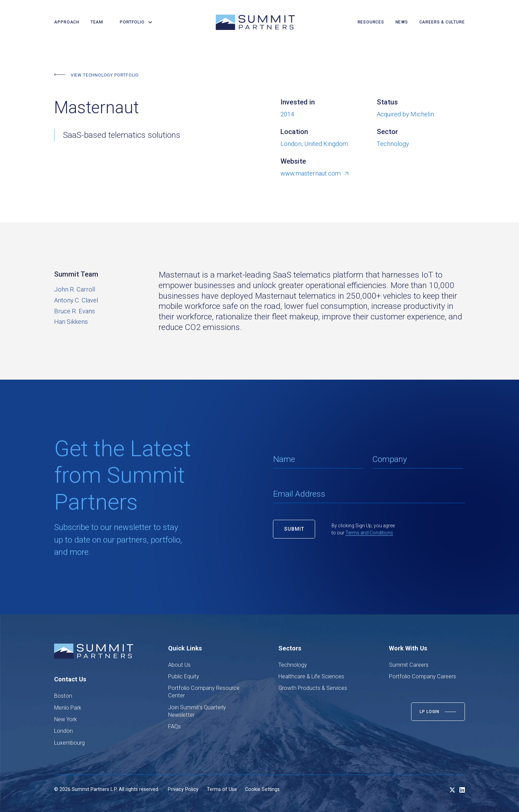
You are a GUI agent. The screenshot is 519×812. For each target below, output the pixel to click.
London (63, 731)
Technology (293, 665)
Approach (67, 22)
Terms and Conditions (369, 533)
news (402, 22)
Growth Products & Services (313, 688)
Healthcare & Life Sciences (311, 676)
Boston (63, 696)
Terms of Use (222, 789)
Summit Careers (409, 665)
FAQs (174, 726)
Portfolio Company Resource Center (204, 692)
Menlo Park (68, 708)
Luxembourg (69, 743)
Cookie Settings (262, 789)
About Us (179, 665)
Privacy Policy (183, 789)
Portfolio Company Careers (423, 676)
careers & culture (442, 22)
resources (371, 22)
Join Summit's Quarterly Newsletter (197, 711)
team (97, 22)
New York (66, 719)
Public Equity (184, 676)
